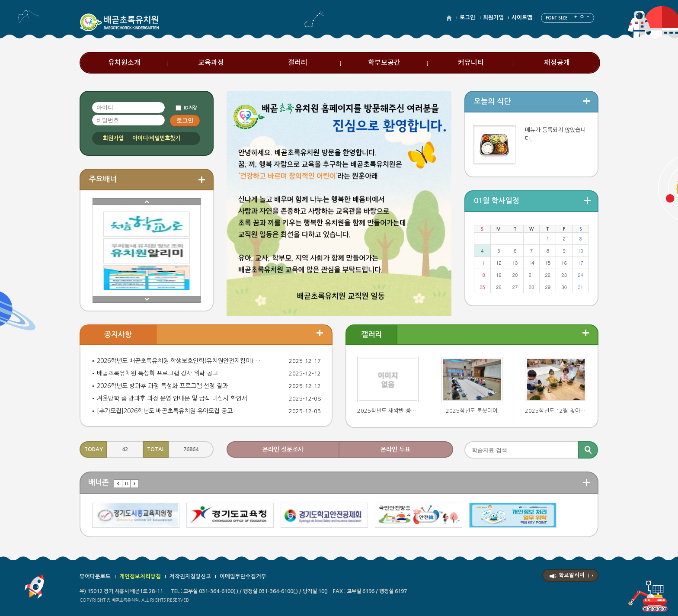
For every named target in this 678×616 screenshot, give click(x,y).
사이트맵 (522, 18)
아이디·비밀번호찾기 (156, 138)
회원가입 (493, 18)
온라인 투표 (395, 449)
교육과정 (211, 63)
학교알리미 (572, 575)
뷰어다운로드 (95, 576)
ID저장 (190, 108)
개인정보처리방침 (140, 576)
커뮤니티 (471, 63)
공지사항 (118, 335)
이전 (118, 484)
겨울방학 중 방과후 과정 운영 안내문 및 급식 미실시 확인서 (172, 398)
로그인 (467, 18)
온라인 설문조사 (283, 449)
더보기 (320, 333)
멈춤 (126, 484)
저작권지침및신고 (190, 576)
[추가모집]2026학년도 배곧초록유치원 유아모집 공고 (165, 411)
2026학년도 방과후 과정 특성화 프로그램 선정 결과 (162, 386)
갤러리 (298, 63)
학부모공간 (384, 63)
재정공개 (557, 63)
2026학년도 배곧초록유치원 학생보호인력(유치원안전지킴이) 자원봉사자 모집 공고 (180, 361)
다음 (134, 484)
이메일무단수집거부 (243, 576)
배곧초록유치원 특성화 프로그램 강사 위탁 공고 (157, 373)
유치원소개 (124, 63)
